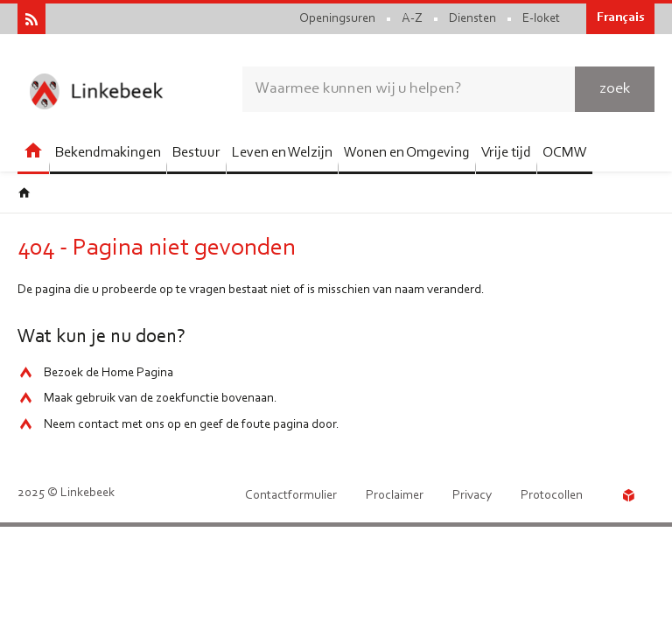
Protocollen (552, 496)
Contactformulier (291, 496)
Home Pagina (137, 373)
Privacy (472, 496)
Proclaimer (395, 496)
